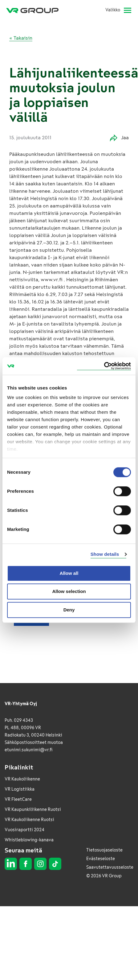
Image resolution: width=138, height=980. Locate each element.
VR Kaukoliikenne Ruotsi (29, 820)
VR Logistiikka (20, 789)
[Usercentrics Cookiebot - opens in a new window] (104, 366)
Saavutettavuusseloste (110, 867)
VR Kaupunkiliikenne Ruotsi (33, 810)
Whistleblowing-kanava (29, 840)
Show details (105, 554)
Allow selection (69, 591)
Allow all (69, 573)
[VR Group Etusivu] (35, 10)
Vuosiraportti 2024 (24, 830)
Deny (69, 610)
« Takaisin (21, 38)
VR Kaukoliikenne (22, 779)
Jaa (119, 138)
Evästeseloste (101, 859)
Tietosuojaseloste (104, 850)
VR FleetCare (18, 799)
